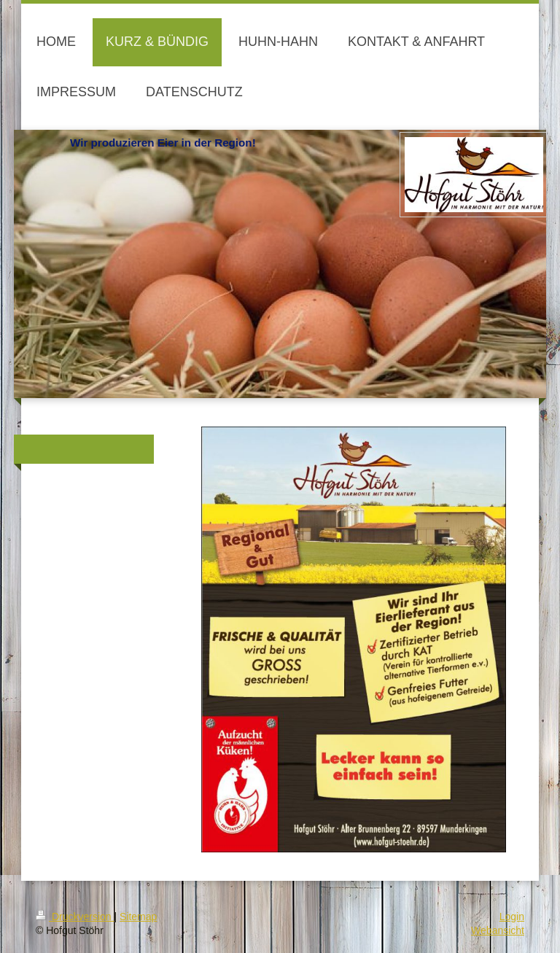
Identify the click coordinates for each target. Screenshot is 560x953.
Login (512, 917)
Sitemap (138, 917)
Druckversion (75, 917)
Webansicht (498, 930)
